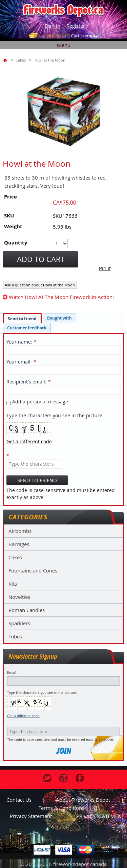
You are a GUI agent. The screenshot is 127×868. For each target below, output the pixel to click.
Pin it (105, 268)
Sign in (52, 26)
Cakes (15, 557)
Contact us (19, 800)
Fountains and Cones (33, 570)
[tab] (22, 319)
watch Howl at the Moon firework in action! (61, 297)
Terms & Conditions (61, 808)
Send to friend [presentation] (22, 319)
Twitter (47, 778)
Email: (12, 673)
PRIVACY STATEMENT (100, 816)
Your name (19, 342)
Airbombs (20, 531)
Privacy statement (31, 816)
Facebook (80, 778)
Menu (64, 45)
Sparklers (19, 623)
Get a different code (23, 716)
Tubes (15, 636)
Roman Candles (27, 610)
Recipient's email (26, 382)
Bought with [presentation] (59, 318)
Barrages (19, 544)
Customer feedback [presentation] (27, 328)
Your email (18, 362)
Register (76, 26)
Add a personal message (37, 402)
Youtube (63, 778)
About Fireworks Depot (83, 800)
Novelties (19, 597)
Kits (13, 584)
